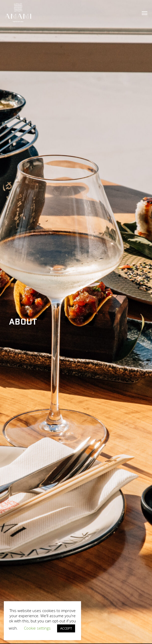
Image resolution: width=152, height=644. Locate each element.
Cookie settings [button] (37, 628)
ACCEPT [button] (66, 628)
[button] (145, 13)
